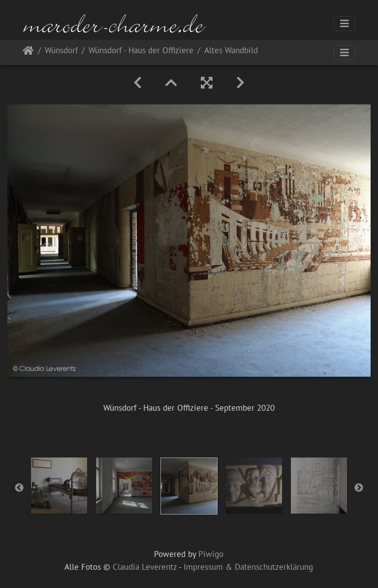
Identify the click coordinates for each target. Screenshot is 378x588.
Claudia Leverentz (145, 567)
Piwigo (211, 554)
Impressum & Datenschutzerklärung (248, 567)
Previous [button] (19, 488)
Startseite (28, 52)
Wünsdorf (61, 51)
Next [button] (359, 488)
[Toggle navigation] (345, 24)
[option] (59, 486)
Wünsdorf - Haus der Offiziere (141, 51)
